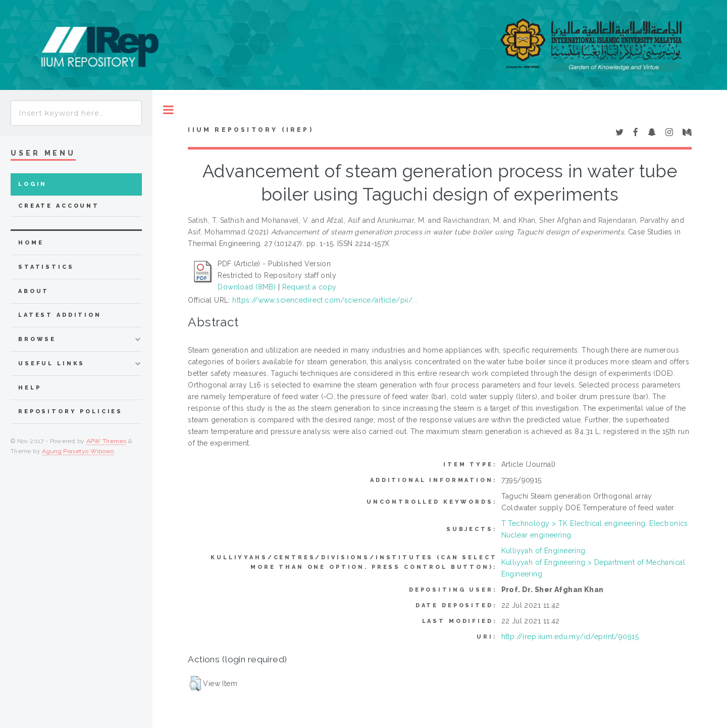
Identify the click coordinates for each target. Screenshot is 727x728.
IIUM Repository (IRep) (250, 130)
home (31, 243)
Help (30, 388)
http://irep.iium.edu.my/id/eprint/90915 (570, 637)
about (34, 291)
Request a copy (309, 287)
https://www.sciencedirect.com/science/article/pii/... (325, 300)
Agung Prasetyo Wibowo (78, 451)
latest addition (60, 315)
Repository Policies (70, 411)
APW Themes (107, 441)
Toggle (168, 110)
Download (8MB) (247, 287)
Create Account (59, 206)
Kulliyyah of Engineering (543, 551)
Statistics (46, 267)
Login (33, 184)
